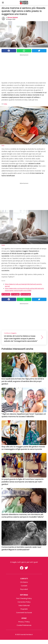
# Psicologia (26, 294)
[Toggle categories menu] (3, 3)
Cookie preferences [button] (24, 625)
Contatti (24, 586)
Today (5, 104)
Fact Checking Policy (24, 598)
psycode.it (24, 589)
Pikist (3, 145)
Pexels (3, 245)
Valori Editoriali (24, 605)
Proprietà (24, 609)
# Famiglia (15, 294)
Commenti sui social (24, 613)
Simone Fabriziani (13, 17)
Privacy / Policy (24, 622)
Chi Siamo (24, 582)
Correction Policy (24, 602)
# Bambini (6, 294)
